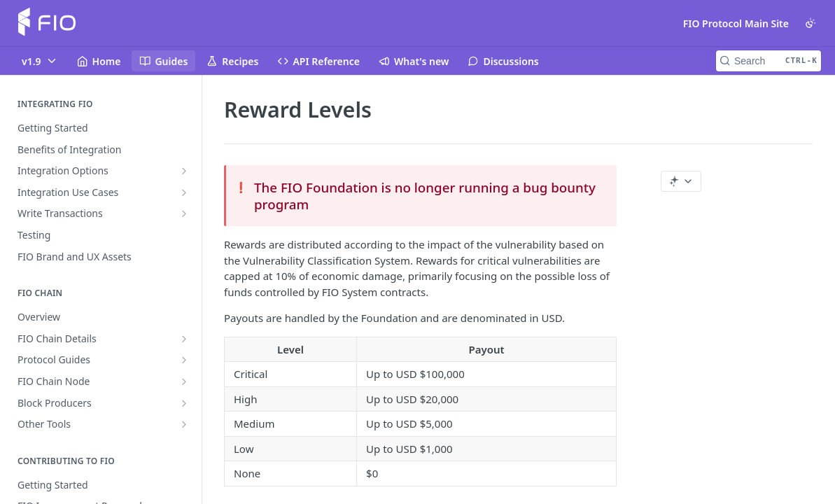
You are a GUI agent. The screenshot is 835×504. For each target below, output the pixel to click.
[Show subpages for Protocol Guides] (184, 360)
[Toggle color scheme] (811, 23)
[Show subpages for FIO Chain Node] (184, 381)
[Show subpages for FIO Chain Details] (184, 339)
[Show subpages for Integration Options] (184, 171)
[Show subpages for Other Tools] (184, 424)
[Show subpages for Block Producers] (184, 403)
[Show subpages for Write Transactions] (184, 213)
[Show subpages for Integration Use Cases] (184, 192)
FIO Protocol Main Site (736, 23)
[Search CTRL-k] (769, 61)
